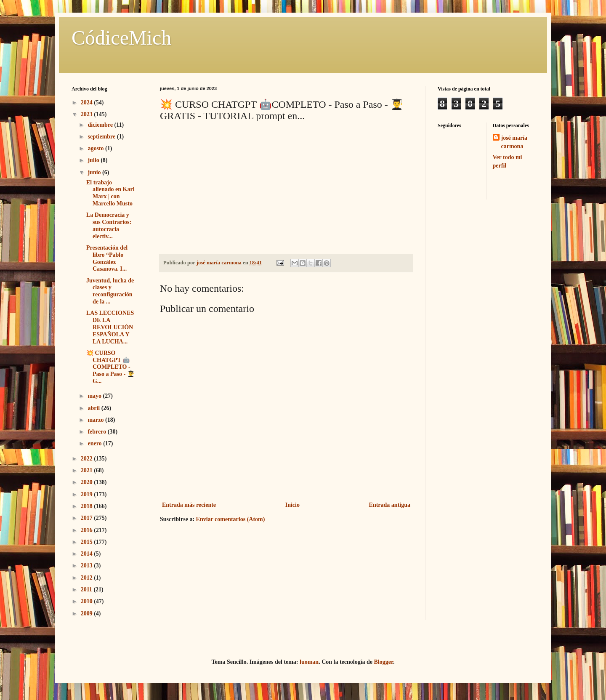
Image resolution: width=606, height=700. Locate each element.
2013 (88, 566)
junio (95, 172)
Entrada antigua (390, 505)
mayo (95, 396)
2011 (87, 590)
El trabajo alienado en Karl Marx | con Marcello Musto (110, 193)
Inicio (292, 505)
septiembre (102, 137)
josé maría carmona (514, 142)
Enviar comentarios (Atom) (231, 519)
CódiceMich (121, 38)
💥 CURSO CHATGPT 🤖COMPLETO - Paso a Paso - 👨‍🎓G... (110, 367)
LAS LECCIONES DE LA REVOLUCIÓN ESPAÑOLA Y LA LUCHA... (110, 327)
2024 (88, 102)
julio (94, 160)
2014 (88, 554)
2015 (88, 542)
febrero (97, 432)
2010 (88, 601)
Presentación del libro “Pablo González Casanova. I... (107, 258)
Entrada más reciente (189, 505)
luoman (309, 662)
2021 (88, 470)
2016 (88, 530)
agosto (96, 148)
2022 (88, 459)
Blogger (384, 662)
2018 (88, 506)
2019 (88, 494)
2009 (88, 613)
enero (95, 443)
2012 (88, 578)
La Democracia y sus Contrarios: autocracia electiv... (109, 225)
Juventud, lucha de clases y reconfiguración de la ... (110, 291)
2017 (88, 518)
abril (94, 408)
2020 (88, 482)
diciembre (101, 125)
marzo (96, 420)
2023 (88, 114)
